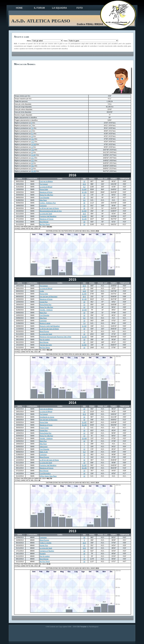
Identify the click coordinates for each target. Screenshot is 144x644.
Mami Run (43, 313)
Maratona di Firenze (47, 219)
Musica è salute (45, 323)
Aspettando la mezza (47, 417)
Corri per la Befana (46, 181)
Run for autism (45, 340)
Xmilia (42, 291)
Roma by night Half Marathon (50, 326)
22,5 (33, 161)
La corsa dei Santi (46, 214)
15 (32, 152)
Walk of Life (44, 452)
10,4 (33, 139)
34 (32, 168)
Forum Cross (44, 428)
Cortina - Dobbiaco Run (48, 203)
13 (32, 147)
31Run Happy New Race (48, 476)
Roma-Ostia (44, 189)
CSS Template (82, 627)
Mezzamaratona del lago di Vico (51, 211)
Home (19, 8)
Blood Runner (44, 331)
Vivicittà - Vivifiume (46, 310)
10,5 (33, 142)
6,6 (84, 200)
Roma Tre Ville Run (46, 195)
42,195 (34, 171)
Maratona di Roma (46, 192)
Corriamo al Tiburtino (47, 551)
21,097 (34, 155)
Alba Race (43, 200)
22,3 (33, 158)
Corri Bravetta (44, 197)
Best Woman (44, 222)
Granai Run (44, 302)
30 (32, 163)
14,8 (33, 150)
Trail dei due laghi (46, 345)
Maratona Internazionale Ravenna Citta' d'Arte (55, 337)
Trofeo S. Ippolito (45, 543)
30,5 (33, 166)
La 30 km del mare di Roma (49, 208)
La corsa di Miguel (46, 187)
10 (32, 136)
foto (80, 8)
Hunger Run (44, 545)
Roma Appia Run (45, 304)
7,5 (32, 128)
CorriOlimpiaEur (45, 473)
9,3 (32, 134)
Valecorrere (44, 447)
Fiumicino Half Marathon (48, 216)
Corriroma (43, 206)
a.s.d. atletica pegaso (41, 20)
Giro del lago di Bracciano (49, 297)
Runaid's (43, 554)
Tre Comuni (44, 184)
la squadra (59, 8)
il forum (39, 8)
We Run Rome (45, 224)
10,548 (34, 144)
